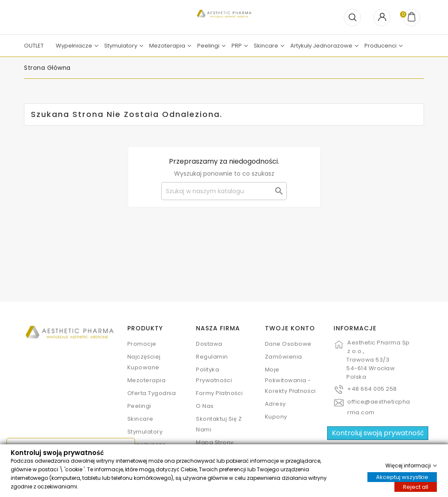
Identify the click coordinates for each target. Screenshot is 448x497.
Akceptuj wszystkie (402, 477)
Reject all (416, 487)
